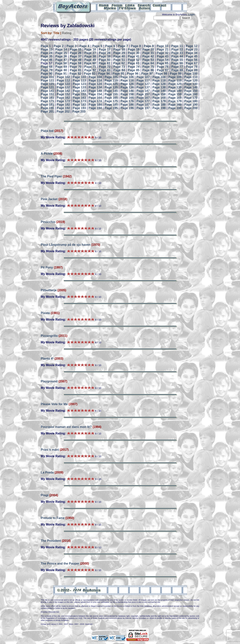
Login (191, 14)
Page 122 (63, 84)
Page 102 (63, 77)
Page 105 (111, 77)
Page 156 (127, 94)
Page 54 (163, 60)
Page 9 (149, 46)
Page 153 (79, 94)
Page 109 (175, 77)
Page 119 (175, 80)
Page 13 (47, 49)
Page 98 (161, 74)
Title (56, 33)
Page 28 (105, 53)
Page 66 (177, 63)
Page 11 (177, 46)
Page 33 (177, 53)
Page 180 (191, 101)
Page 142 (63, 91)
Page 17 (105, 49)
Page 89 (192, 70)
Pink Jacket (49, 199)
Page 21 (163, 49)
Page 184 (95, 105)
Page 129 (175, 84)
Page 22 (177, 49)
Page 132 (63, 87)
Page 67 (192, 63)
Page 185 (111, 105)
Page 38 (90, 56)
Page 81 (76, 70)
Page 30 (134, 53)
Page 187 (143, 105)
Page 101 (48, 77)
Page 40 (119, 56)
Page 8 (136, 46)
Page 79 (47, 70)
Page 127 (143, 84)
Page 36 (61, 56)
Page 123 (79, 84)
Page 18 (119, 49)
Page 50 (105, 60)
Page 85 (134, 70)
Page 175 (111, 101)
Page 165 (111, 98)
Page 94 (104, 74)
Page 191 (48, 108)
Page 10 (162, 46)
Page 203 (79, 111)
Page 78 (192, 67)
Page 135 (111, 87)
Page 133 (79, 87)
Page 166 (127, 98)
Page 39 (105, 56)
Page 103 (79, 77)
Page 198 (159, 108)
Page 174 (95, 101)
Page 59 (76, 63)
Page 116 (127, 80)
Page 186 (127, 105)
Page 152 (63, 94)
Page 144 (95, 91)
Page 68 (47, 67)
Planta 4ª (47, 359)
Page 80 (61, 70)
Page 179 (175, 101)
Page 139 (175, 87)
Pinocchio (48, 222)
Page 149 (175, 91)
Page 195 (111, 108)
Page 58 (61, 63)
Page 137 (143, 87)
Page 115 (111, 80)
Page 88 (177, 70)
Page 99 (176, 74)
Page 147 (143, 91)
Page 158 (159, 94)
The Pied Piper (51, 176)
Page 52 (134, 60)
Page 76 (163, 67)
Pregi (45, 495)
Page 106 (127, 77)
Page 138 (159, 87)
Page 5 (97, 46)
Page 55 (177, 60)
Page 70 (76, 67)
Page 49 (90, 60)
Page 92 (75, 74)
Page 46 (47, 60)
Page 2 (59, 46)
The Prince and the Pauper (60, 564)
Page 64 (148, 63)
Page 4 (84, 46)
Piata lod (47, 131)
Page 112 (63, 80)
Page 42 (148, 56)
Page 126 (127, 84)
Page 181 (48, 105)
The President (51, 541)
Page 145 (111, 91)
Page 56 (192, 60)
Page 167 (143, 98)
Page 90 (47, 74)
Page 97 (147, 74)
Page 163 (79, 98)
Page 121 (48, 84)
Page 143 (79, 91)
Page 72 (105, 67)
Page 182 (63, 105)
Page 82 (90, 70)
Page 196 (127, 108)
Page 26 (76, 53)
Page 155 (111, 94)
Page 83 (105, 70)
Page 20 (148, 49)
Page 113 (79, 80)
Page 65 (163, 63)
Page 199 (175, 108)
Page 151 (48, 94)
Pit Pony (47, 267)
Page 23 (192, 49)
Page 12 (192, 46)
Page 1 (46, 46)
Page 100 (191, 74)
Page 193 (79, 108)
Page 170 (191, 98)
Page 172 (63, 101)
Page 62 (119, 63)
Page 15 (76, 49)
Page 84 (119, 70)
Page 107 (143, 77)
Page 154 (95, 94)
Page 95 (118, 74)
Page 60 (90, 63)
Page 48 (76, 60)
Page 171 (48, 101)
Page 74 (134, 67)
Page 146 (127, 91)
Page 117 (143, 80)
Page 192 (63, 108)
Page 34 (192, 53)
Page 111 (48, 80)
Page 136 (127, 87)
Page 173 (79, 101)
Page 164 (95, 98)
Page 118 (159, 80)
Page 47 (61, 60)
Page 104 (95, 77)
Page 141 (48, 91)
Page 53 (148, 60)
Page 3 (72, 46)
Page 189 (175, 105)
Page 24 (47, 53)
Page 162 (63, 98)
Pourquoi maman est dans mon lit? (66, 427)
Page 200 (191, 108)
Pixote (45, 313)
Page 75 (148, 67)
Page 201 (47, 111)
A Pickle (47, 154)
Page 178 (159, 101)
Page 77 (177, 67)
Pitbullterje (49, 290)
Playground (49, 381)
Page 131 (48, 87)
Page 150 (191, 91)
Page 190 (191, 105)
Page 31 (148, 53)
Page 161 (48, 98)
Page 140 (191, 87)
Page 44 (177, 56)
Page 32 (163, 53)
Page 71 (90, 67)
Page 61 (105, 63)
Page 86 (148, 70)
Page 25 (61, 53)
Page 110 (191, 77)
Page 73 (119, 67)
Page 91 (61, 74)
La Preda (47, 472)
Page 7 (123, 46)
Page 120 (191, 80)
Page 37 (76, 56)
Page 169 (175, 98)
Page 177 (143, 101)
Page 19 (134, 49)
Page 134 (95, 87)
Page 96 (133, 74)
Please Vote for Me (54, 404)
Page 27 (90, 53)
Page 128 (159, 84)
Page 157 (143, 94)
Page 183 (79, 105)
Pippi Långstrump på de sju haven (66, 245)
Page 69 (61, 67)
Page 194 (95, 108)
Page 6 (110, 46)
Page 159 (175, 94)
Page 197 (143, 108)
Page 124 (95, 84)
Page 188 (159, 105)
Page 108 (159, 77)
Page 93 (90, 74)
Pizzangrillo (49, 336)
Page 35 (47, 56)
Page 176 (127, 101)
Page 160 (191, 94)
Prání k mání (50, 450)
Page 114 (95, 80)
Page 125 (111, 84)
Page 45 (192, 56)
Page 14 (61, 49)
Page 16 (90, 49)
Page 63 (134, 63)
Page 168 (159, 98)
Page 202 (63, 111)
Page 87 (163, 70)
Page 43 (163, 56)
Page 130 (191, 84)
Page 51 (119, 60)
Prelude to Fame (53, 518)
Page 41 (134, 56)
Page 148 (159, 91)
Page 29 (119, 53)
